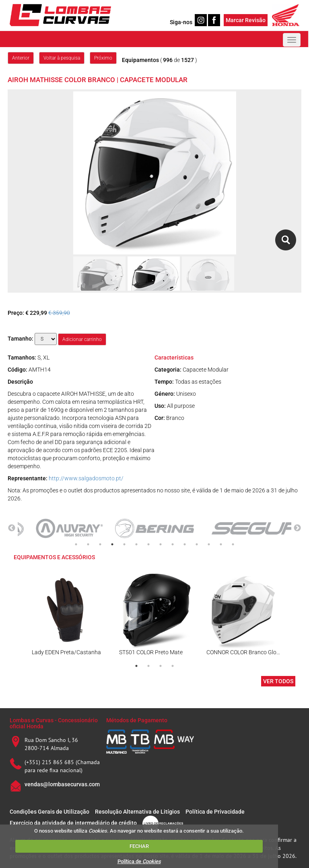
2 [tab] (88, 544)
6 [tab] (136, 544)
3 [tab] (100, 544)
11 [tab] (197, 544)
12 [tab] (209, 544)
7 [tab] (148, 544)
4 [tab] (112, 544)
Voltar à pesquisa (62, 58)
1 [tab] (76, 544)
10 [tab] (185, 544)
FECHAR (139, 846)
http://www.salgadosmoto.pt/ (86, 478)
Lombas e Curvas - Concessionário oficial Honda (54, 723)
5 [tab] (124, 544)
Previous (12, 528)
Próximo (103, 58)
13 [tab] (221, 544)
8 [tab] (161, 544)
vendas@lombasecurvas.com (62, 784)
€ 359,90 (59, 313)
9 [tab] (173, 544)
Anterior (21, 58)
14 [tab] (233, 544)
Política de (139, 861)
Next (297, 528)
